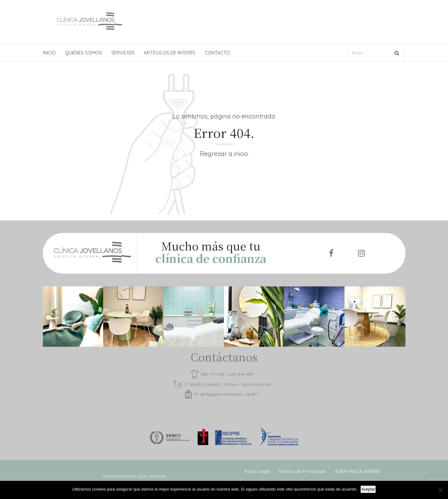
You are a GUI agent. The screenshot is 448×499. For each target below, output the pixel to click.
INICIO (49, 53)
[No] (440, 490)
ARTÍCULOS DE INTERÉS (170, 53)
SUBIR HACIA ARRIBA (358, 471)
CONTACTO (217, 53)
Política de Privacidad (302, 471)
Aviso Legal (257, 471)
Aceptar (368, 489)
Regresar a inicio (224, 154)
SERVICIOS (123, 53)
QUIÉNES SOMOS (83, 53)
